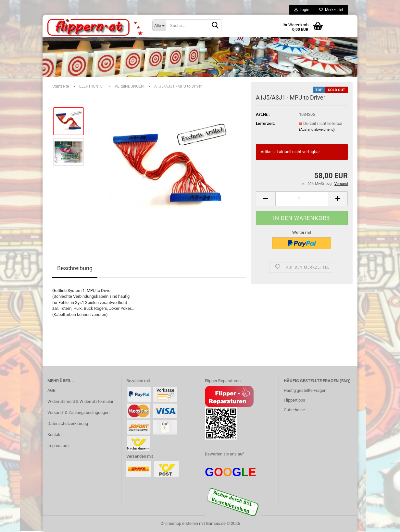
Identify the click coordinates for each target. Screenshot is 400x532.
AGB (51, 390)
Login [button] (302, 10)
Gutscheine (294, 410)
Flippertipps (294, 400)
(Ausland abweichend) (317, 130)
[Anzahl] (302, 199)
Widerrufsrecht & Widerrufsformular (80, 401)
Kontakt (55, 435)
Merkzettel (331, 10)
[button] (266, 199)
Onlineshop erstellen (179, 523)
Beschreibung (75, 268)
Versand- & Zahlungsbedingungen (78, 412)
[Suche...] (159, 25)
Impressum (58, 446)
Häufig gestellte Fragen (305, 390)
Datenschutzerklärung (68, 423)
